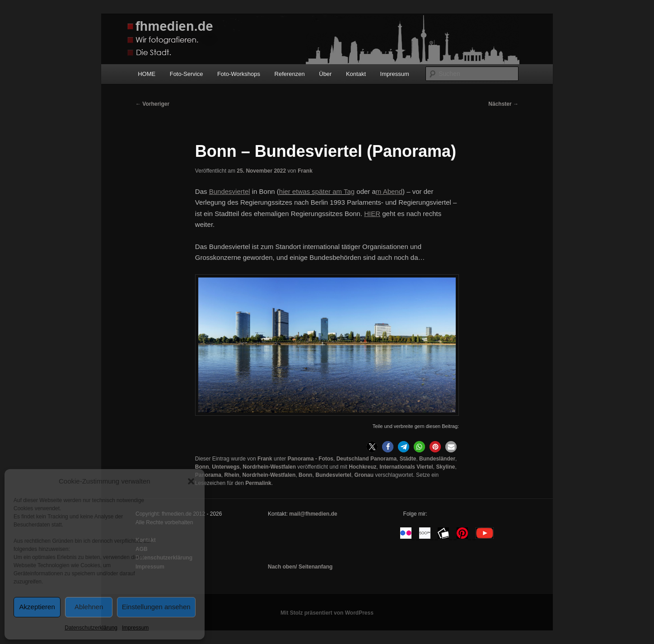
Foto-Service (187, 74)
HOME (147, 74)
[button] (191, 481)
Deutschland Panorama (367, 459)
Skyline (445, 467)
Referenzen (290, 74)
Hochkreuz (362, 467)
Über (325, 74)
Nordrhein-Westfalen (269, 467)
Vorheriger (152, 104)
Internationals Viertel (406, 467)
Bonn (202, 467)
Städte (408, 459)
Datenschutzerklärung (91, 628)
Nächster (503, 104)
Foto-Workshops (239, 74)
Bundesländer (437, 459)
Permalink (258, 483)
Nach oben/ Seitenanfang (300, 567)
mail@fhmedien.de (313, 514)
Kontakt (356, 74)
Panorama (208, 475)
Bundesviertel (333, 475)
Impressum (135, 628)
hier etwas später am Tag (317, 191)
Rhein (232, 475)
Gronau (364, 475)
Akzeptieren (37, 607)
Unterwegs (226, 467)
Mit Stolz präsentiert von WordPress (327, 613)
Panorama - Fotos (311, 459)
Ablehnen (89, 607)
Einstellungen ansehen (156, 607)
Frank (305, 171)
